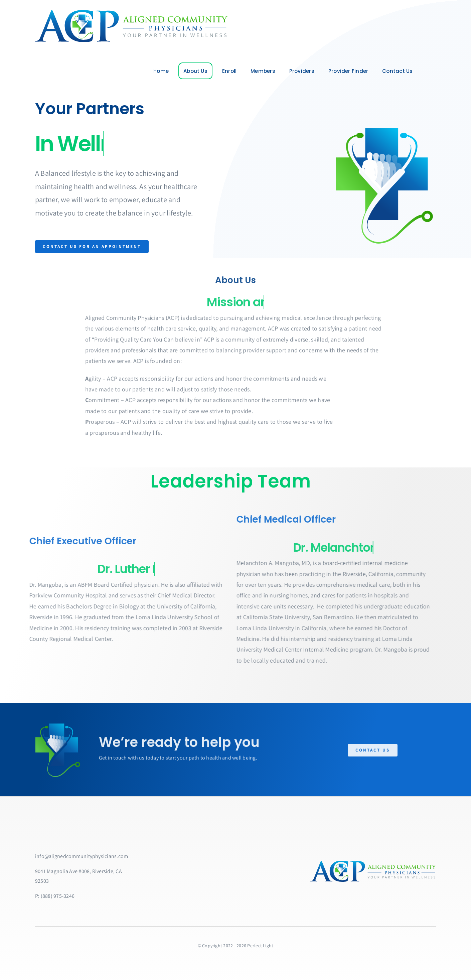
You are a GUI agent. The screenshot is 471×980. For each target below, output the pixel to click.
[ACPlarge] (130, 13)
